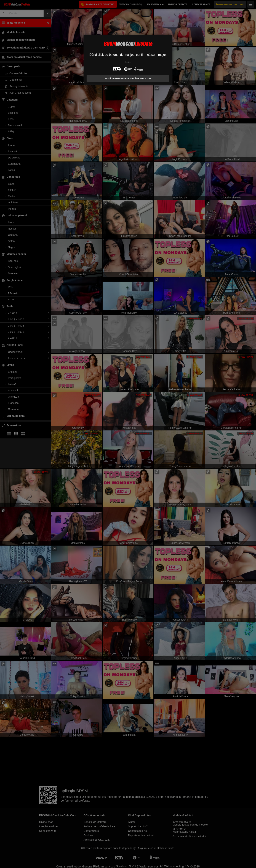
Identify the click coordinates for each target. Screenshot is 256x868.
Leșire (128, 62)
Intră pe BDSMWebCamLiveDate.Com (128, 79)
